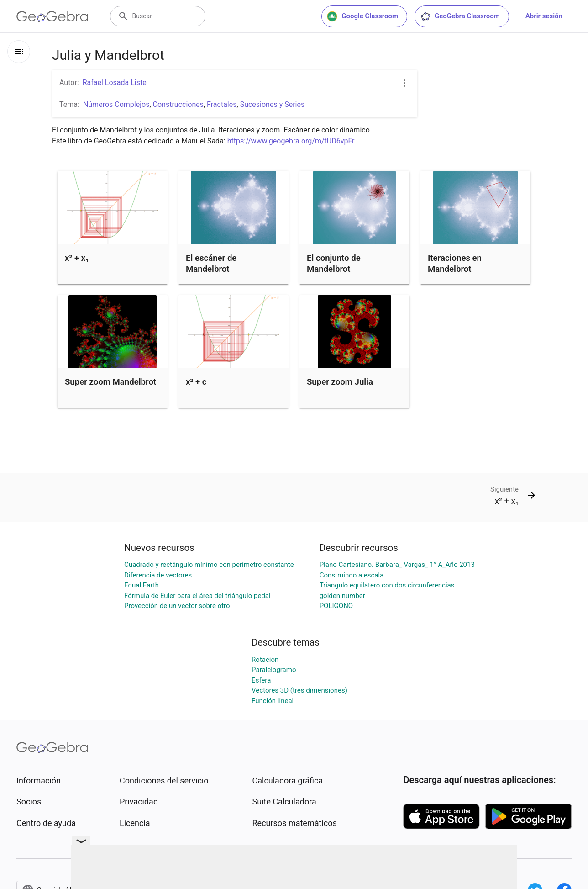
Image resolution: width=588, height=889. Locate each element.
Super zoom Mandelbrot (110, 382)
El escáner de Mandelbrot (211, 264)
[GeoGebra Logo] (52, 16)
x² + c (196, 382)
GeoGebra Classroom (460, 16)
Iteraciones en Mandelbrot (455, 264)
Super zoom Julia (340, 382)
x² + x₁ (77, 258)
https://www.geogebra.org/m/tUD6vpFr (291, 141)
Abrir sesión (544, 16)
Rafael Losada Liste (115, 82)
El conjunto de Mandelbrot (334, 264)
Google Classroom (362, 16)
